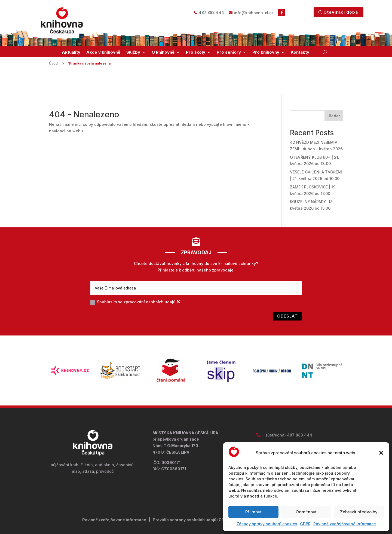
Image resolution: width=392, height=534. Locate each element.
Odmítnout (306, 512)
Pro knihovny (266, 52)
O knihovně (163, 52)
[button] (381, 453)
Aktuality (71, 52)
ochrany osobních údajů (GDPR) (200, 498)
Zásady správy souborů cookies (267, 524)
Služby (133, 52)
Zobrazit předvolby (359, 512)
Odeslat (287, 294)
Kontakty (300, 52)
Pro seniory (229, 52)
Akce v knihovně (103, 52)
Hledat (334, 94)
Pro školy (196, 52)
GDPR (305, 524)
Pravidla (161, 498)
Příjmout (253, 512)
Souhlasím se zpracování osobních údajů (136, 280)
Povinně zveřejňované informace (345, 524)
